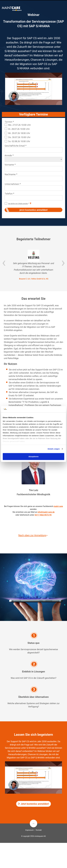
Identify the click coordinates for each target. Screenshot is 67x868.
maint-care (58, 506)
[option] (33, 265)
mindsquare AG (40, 836)
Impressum (29, 830)
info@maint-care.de (46, 512)
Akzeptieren (33, 457)
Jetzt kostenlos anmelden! (34, 804)
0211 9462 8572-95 (43, 515)
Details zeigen (54, 449)
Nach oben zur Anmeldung (33, 535)
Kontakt (39, 830)
